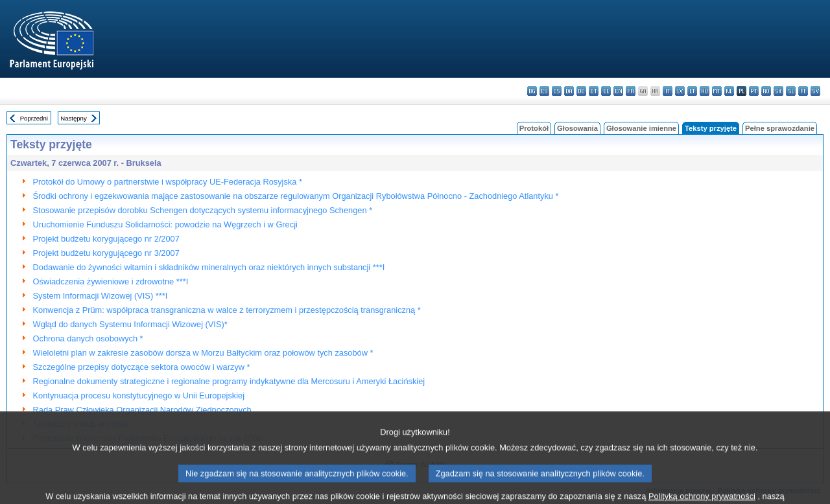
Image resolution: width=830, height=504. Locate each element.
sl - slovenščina (791, 91)
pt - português (754, 91)
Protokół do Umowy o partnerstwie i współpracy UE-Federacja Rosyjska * (168, 182)
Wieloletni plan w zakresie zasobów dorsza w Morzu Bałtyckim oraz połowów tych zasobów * (203, 353)
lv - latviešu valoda (680, 91)
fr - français (631, 91)
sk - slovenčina (778, 91)
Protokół (534, 128)
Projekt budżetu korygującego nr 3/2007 (106, 253)
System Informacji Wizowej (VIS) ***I (101, 296)
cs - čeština (557, 91)
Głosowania (577, 128)
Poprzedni (34, 118)
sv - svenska (815, 91)
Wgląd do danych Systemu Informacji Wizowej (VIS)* (130, 324)
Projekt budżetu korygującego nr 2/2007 (106, 239)
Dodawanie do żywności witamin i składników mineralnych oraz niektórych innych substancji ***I (209, 267)
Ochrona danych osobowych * (88, 338)
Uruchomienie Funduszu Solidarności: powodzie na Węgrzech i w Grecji (165, 224)
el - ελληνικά (606, 91)
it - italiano (668, 91)
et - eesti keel (594, 91)
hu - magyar (705, 91)
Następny (74, 118)
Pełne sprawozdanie (780, 128)
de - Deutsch (581, 91)
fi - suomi (803, 91)
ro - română (766, 91)
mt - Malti (717, 91)
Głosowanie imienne (641, 128)
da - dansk (569, 91)
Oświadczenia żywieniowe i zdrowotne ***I (111, 281)
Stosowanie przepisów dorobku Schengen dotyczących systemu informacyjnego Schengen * (203, 210)
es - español (544, 91)
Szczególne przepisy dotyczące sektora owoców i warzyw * (142, 367)
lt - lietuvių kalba (692, 91)
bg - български (532, 91)
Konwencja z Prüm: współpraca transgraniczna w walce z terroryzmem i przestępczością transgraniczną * (227, 310)
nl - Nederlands (729, 91)
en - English (618, 91)
